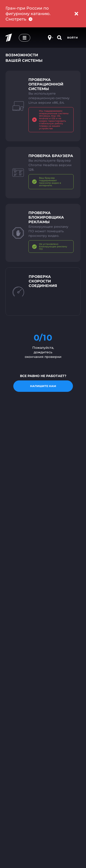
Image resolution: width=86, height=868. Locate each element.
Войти (73, 38)
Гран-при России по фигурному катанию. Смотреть (28, 14)
